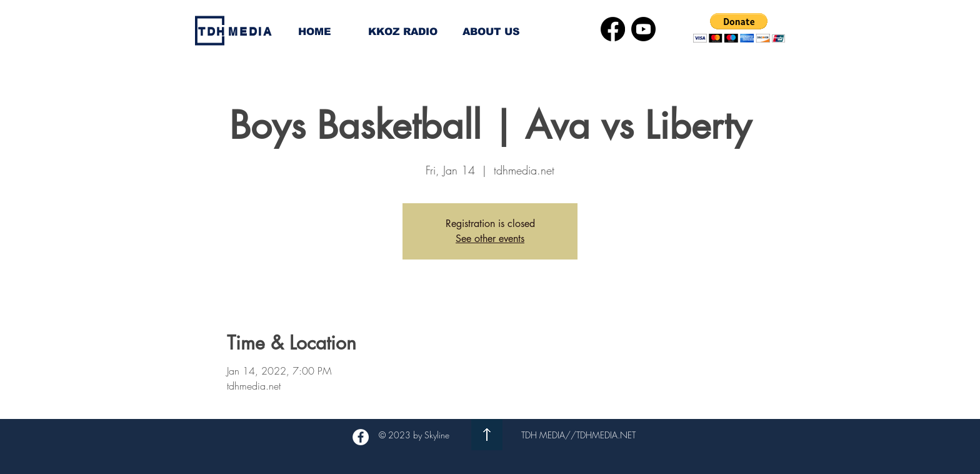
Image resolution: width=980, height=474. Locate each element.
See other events (490, 239)
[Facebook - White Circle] (361, 437)
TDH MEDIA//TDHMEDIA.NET (578, 435)
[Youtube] (643, 29)
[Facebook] (613, 29)
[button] (739, 28)
